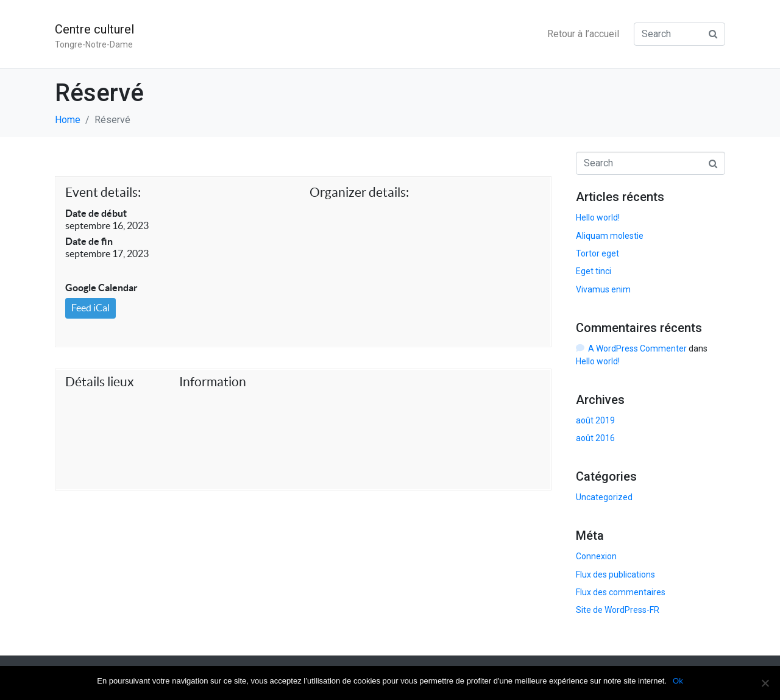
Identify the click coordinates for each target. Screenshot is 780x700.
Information (213, 382)
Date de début (96, 213)
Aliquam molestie (610, 236)
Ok (678, 681)
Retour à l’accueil (583, 34)
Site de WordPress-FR (618, 610)
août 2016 (595, 438)
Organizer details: (359, 192)
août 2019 (595, 420)
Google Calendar (101, 288)
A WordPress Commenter (637, 348)
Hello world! (598, 217)
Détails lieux (100, 382)
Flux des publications (615, 574)
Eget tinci (594, 271)
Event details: (103, 192)
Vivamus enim (603, 289)
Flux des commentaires (621, 592)
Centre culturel (94, 29)
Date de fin (89, 241)
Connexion (596, 556)
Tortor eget (597, 253)
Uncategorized (604, 497)
